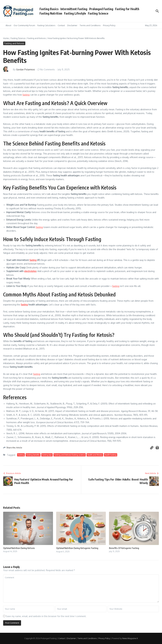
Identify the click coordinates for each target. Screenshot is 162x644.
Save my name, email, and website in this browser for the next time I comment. (46, 616)
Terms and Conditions (90, 25)
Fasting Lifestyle (75, 13)
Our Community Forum (24, 25)
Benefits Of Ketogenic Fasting (124, 548)
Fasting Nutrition (51, 13)
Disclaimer (72, 25)
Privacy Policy (109, 25)
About (8, 25)
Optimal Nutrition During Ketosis (19, 548)
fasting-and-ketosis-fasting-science (70, 455)
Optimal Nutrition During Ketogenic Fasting (77, 548)
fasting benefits (33, 455)
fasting (26, 95)
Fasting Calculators (46, 25)
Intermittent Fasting (74, 9)
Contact (61, 25)
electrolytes (30, 271)
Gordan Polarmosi (25, 69)
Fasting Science (98, 13)
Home (6, 38)
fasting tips (47, 455)
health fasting (111, 455)
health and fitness (95, 455)
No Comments (48, 69)
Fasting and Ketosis (37, 38)
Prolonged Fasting (101, 9)
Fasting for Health (127, 9)
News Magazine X (130, 638)
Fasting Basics (49, 9)
